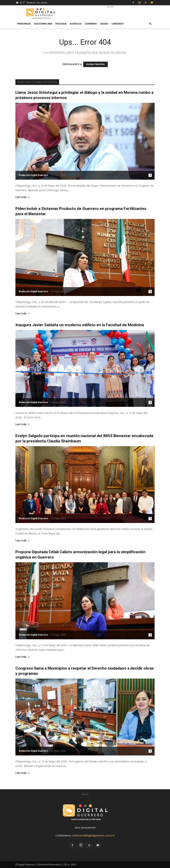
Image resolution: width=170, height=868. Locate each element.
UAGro (104, 24)
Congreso (118, 24)
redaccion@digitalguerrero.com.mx (94, 835)
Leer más (23, 197)
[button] (150, 24)
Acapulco (76, 24)
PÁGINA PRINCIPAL (96, 64)
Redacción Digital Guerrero (33, 175)
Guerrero (91, 24)
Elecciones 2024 (43, 24)
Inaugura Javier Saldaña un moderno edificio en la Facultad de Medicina (80, 325)
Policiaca (61, 24)
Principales (24, 24)
